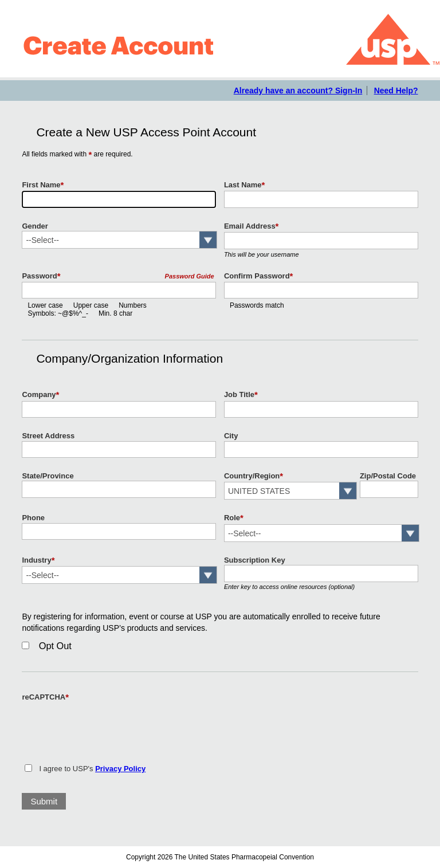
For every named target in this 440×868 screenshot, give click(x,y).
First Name (43, 185)
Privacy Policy (120, 769)
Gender (35, 226)
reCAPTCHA (45, 697)
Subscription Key (255, 560)
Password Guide (190, 276)
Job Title (241, 395)
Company (40, 395)
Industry (38, 560)
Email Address (252, 226)
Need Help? (396, 91)
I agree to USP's (92, 769)
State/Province (48, 476)
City (231, 436)
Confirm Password (259, 276)
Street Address (48, 436)
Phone (33, 518)
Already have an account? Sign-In (298, 91)
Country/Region (254, 476)
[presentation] (109, 726)
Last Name (245, 185)
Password (41, 276)
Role (234, 518)
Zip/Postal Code (388, 476)
